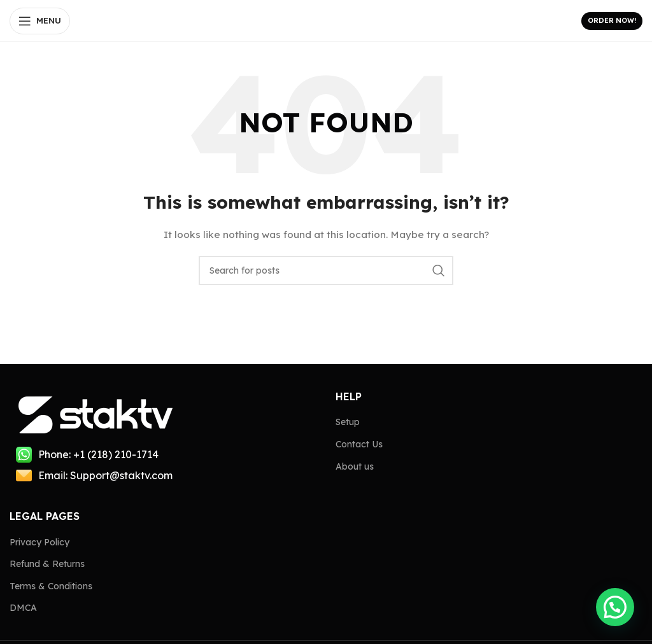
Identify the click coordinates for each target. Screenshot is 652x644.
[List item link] (163, 455)
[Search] (326, 270)
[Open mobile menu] (40, 21)
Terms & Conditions (51, 586)
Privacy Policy (39, 542)
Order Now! (612, 20)
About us (355, 466)
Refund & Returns (47, 564)
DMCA (23, 608)
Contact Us (359, 444)
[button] (615, 607)
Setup (348, 422)
